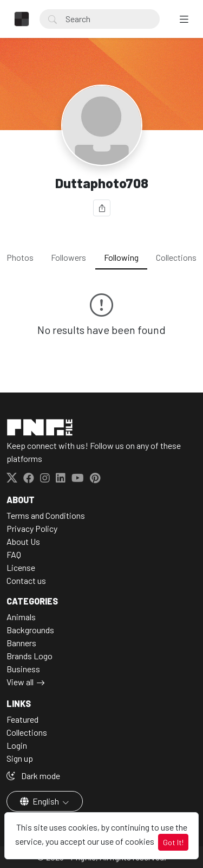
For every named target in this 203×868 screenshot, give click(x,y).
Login (17, 745)
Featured (22, 719)
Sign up (20, 758)
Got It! (173, 842)
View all (20, 682)
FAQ (14, 554)
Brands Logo (30, 656)
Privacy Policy (32, 528)
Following (121, 257)
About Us (23, 541)
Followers (68, 257)
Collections (176, 257)
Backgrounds (30, 630)
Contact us (26, 580)
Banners (21, 643)
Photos (20, 257)
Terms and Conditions (46, 515)
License (21, 567)
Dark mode (33, 776)
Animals (21, 617)
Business (23, 669)
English (40, 801)
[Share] (102, 208)
